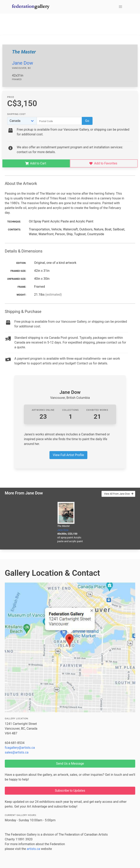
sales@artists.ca (17, 752)
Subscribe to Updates (70, 791)
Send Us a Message (70, 764)
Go (87, 121)
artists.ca (33, 849)
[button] (120, 7)
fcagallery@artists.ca (20, 748)
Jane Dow (23, 63)
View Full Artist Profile (68, 455)
